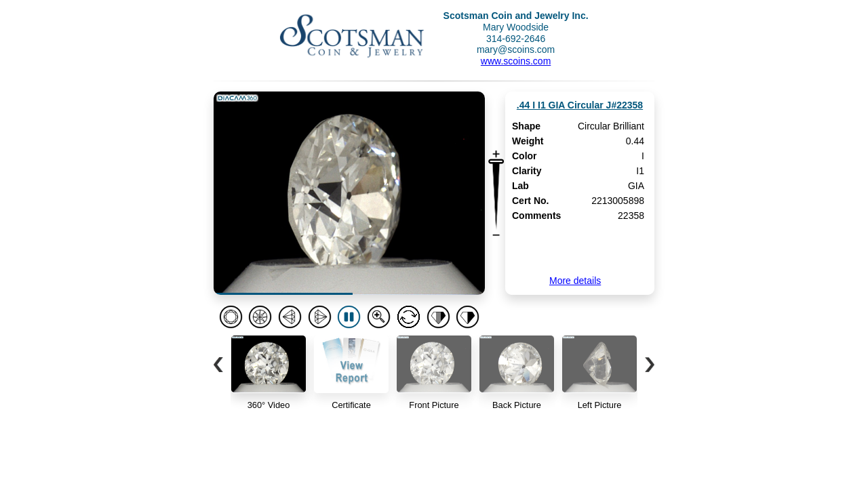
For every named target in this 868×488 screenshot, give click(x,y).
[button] (218, 365)
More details (575, 281)
